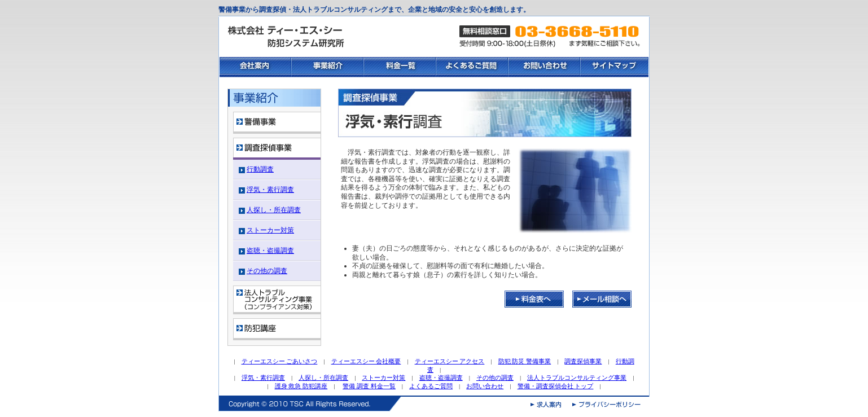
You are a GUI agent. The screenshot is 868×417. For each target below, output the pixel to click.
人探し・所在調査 (274, 210)
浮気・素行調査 (270, 190)
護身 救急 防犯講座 (301, 386)
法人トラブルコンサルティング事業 (577, 378)
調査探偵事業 (583, 361)
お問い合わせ (485, 386)
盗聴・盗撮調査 (270, 251)
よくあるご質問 (431, 386)
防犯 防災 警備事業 (525, 361)
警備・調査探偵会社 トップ (556, 386)
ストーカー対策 (270, 230)
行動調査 (260, 169)
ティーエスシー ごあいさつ (280, 361)
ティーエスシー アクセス (450, 361)
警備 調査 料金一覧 (369, 386)
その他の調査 (267, 271)
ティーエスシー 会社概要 (366, 361)
